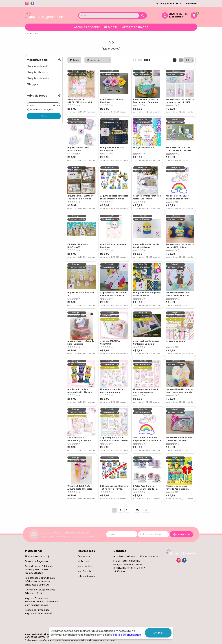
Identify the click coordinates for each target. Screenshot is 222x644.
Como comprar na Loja (38, 556)
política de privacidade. (127, 635)
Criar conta (84, 556)
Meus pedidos (165, 4)
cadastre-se (178, 17)
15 (137, 510)
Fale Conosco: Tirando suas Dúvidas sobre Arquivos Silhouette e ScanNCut (40, 581)
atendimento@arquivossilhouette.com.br (136, 556)
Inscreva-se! (181, 534)
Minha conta (84, 561)
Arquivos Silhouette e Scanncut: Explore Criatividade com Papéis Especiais (42, 602)
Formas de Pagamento (38, 561)
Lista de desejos (187, 4)
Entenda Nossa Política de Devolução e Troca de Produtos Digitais (39, 570)
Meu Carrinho (85, 571)
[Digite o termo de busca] (109, 15)
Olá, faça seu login (178, 14)
